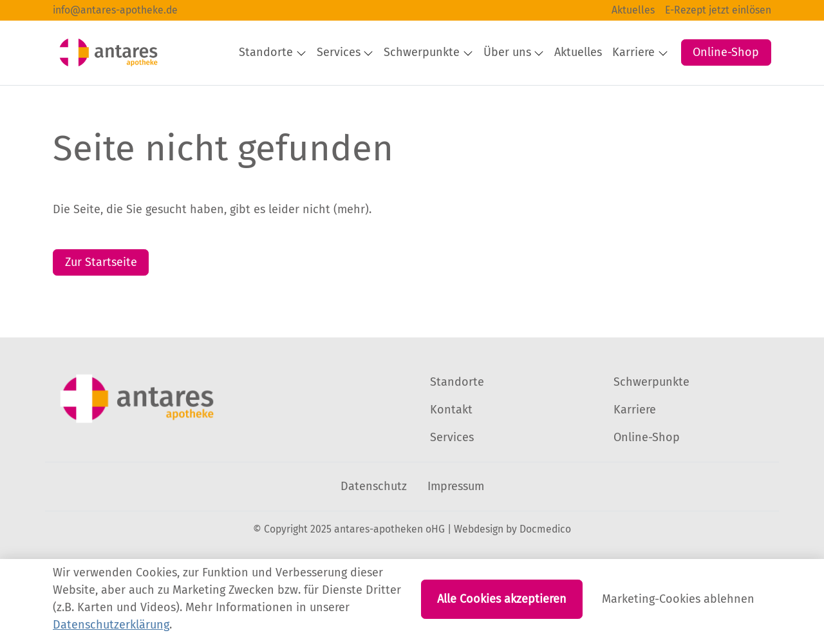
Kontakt (451, 448)
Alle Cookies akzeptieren (502, 599)
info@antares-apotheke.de (115, 10)
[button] (676, 85)
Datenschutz (374, 524)
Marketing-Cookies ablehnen (678, 599)
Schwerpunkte (651, 420)
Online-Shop (726, 39)
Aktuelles (633, 10)
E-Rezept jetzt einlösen (718, 10)
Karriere (635, 448)
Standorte (457, 420)
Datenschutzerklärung (111, 625)
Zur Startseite (101, 300)
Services (452, 475)
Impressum (456, 524)
